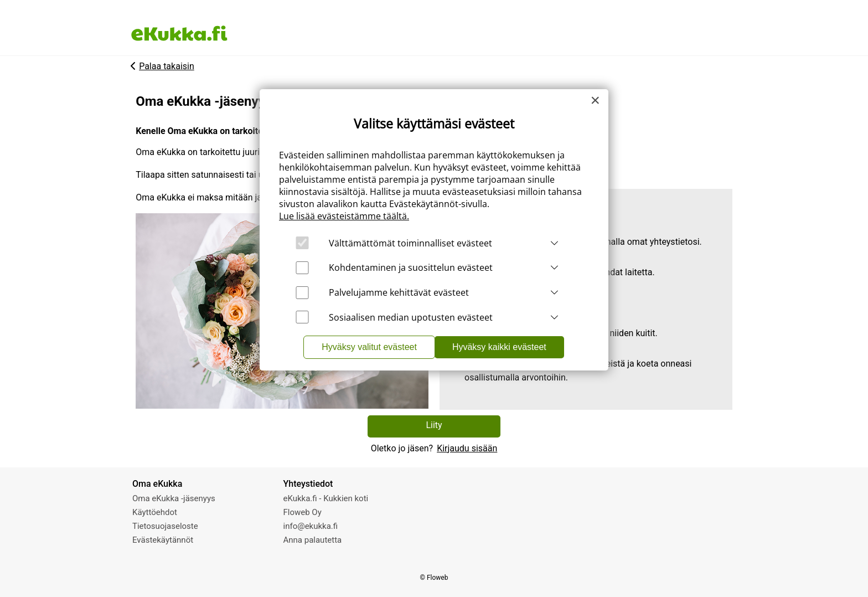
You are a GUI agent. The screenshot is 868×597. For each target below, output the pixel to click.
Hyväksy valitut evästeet (369, 347)
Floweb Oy (303, 512)
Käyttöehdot (155, 512)
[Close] (595, 100)
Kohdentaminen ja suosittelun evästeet (411, 267)
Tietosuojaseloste (165, 526)
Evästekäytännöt (163, 540)
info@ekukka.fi (311, 526)
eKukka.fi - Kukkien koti (326, 498)
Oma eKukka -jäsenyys (174, 498)
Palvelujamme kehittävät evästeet (399, 292)
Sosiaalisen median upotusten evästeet (411, 317)
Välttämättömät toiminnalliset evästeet (410, 243)
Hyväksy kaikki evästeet (499, 347)
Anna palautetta (313, 540)
